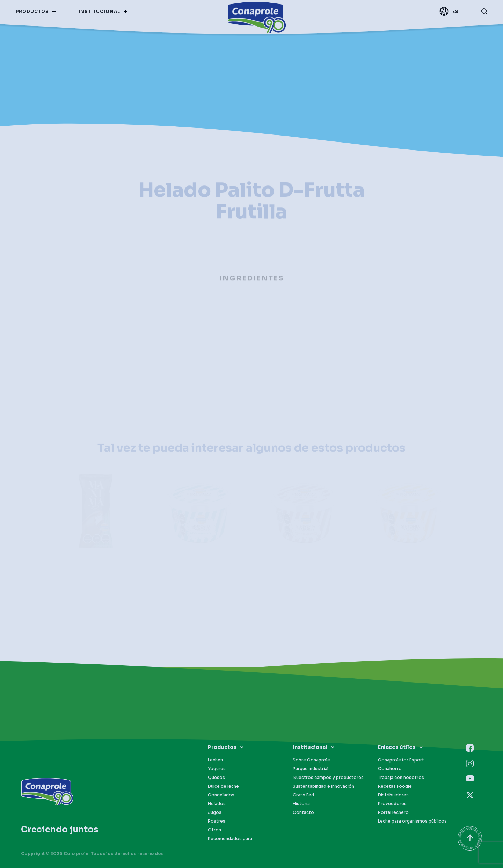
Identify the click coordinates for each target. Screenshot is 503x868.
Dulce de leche (223, 786)
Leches (215, 760)
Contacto (303, 812)
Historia (301, 804)
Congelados (221, 795)
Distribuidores (393, 795)
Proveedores (392, 804)
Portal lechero (393, 812)
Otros (214, 830)
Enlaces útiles (397, 747)
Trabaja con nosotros (401, 777)
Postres (217, 821)
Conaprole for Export (401, 760)
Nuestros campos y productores (328, 777)
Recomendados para (230, 838)
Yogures (217, 769)
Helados (217, 804)
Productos (222, 747)
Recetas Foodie (395, 786)
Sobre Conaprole (311, 760)
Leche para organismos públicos (412, 821)
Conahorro (390, 769)
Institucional (310, 747)
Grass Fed (303, 795)
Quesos (216, 777)
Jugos (215, 812)
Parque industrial (311, 769)
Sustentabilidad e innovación (323, 786)
